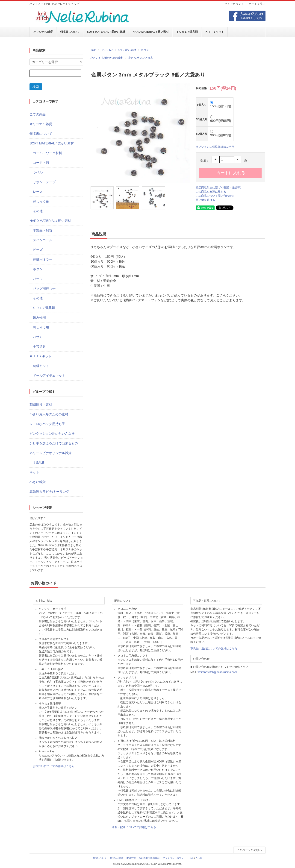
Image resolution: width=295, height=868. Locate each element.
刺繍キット (41, 366)
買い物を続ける (205, 200)
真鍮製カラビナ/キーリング (49, 492)
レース (38, 192)
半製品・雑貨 (43, 230)
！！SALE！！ (40, 463)
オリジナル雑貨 (43, 32)
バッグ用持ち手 (44, 288)
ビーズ (38, 250)
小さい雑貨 (38, 482)
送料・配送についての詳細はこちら (134, 827)
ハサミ (38, 337)
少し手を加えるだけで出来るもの (54, 443)
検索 (36, 87)
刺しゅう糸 (41, 201)
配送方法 (131, 858)
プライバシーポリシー (174, 858)
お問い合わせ (100, 858)
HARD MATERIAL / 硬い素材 (151, 32)
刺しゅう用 (41, 327)
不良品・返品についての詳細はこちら (214, 648)
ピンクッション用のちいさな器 (52, 434)
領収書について (70, 32)
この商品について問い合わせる (215, 196)
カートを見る (257, 4)
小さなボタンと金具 (141, 58)
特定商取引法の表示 (149, 858)
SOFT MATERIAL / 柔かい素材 (106, 32)
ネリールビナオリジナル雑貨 (50, 453)
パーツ (38, 279)
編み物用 (39, 317)
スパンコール (43, 240)
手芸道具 (39, 346)
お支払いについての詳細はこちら (54, 766)
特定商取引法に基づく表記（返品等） (219, 188)
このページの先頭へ (249, 850)
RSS (191, 858)
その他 (38, 211)
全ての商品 (38, 114)
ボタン (145, 50)
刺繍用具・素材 (41, 405)
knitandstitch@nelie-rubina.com (218, 672)
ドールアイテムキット (49, 375)
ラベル (38, 172)
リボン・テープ (44, 182)
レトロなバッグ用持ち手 (47, 424)
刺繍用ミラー (43, 259)
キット (34, 472)
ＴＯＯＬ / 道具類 (187, 32)
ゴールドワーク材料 (47, 153)
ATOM (199, 858)
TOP (93, 50)
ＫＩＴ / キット (215, 32)
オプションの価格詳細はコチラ (215, 147)
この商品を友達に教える (211, 192)
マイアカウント (234, 4)
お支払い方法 (117, 858)
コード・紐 (41, 163)
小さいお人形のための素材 (107, 58)
